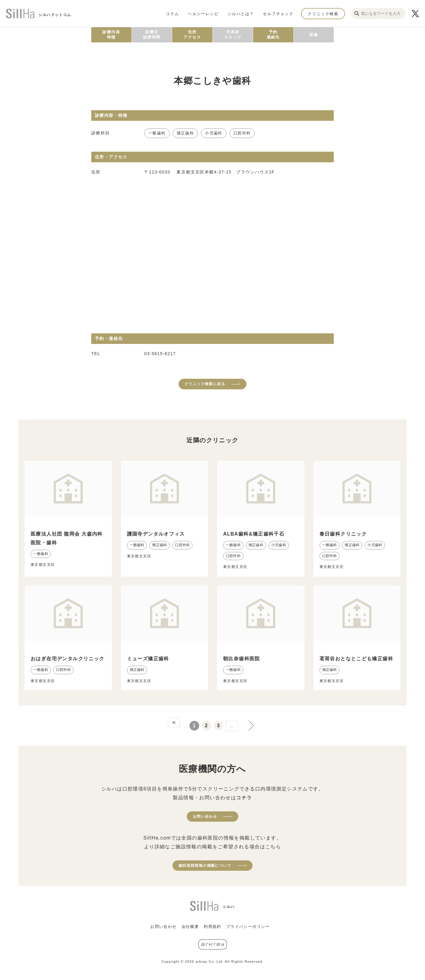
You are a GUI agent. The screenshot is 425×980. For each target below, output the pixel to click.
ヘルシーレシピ (203, 13)
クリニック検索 (323, 13)
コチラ (244, 798)
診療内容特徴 (111, 35)
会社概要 (190, 927)
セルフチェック (278, 13)
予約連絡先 (273, 35)
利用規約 (212, 927)
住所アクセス (192, 35)
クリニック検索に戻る (205, 384)
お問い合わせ (205, 817)
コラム (172, 13)
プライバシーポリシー (248, 927)
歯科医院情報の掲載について (205, 866)
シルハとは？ (241, 13)
